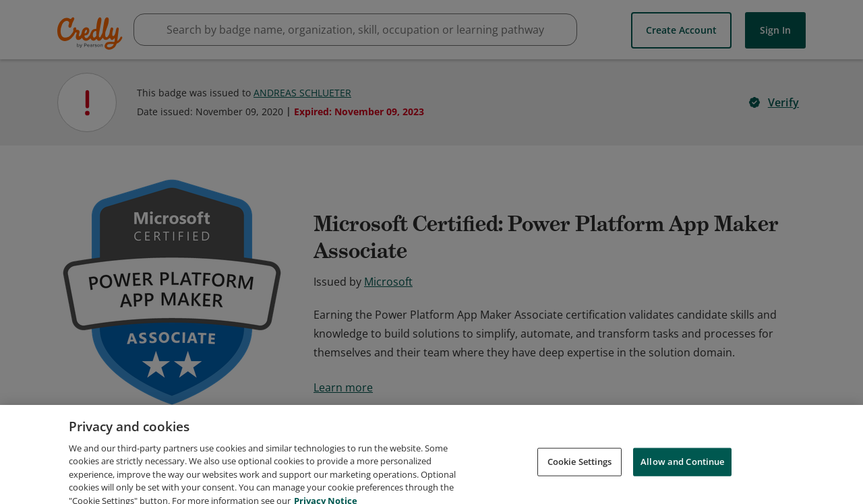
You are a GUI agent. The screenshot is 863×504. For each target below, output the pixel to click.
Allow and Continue (682, 481)
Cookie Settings (580, 481)
